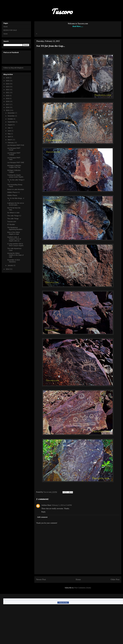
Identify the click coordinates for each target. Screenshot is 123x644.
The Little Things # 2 (14, 216)
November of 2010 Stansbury (14, 261)
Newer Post (41, 579)
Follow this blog (63, 603)
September (12, 122)
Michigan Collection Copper (14, 171)
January (11, 265)
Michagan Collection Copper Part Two (14, 166)
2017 (8, 104)
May (9, 134)
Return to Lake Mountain (16, 189)
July (9, 128)
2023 (8, 87)
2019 (8, 99)
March (10, 140)
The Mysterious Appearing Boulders (15, 228)
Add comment (42, 517)
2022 (8, 90)
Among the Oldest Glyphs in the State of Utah (15, 255)
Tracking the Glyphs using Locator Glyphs (15, 176)
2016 (8, 107)
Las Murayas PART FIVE (16, 145)
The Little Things (13, 219)
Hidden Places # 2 (13, 192)
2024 (8, 84)
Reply (43, 512)
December (11, 113)
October (11, 119)
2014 (8, 269)
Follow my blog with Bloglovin (13, 68)
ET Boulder (11, 224)
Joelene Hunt (46, 505)
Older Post (115, 579)
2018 (8, 101)
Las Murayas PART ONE (16, 162)
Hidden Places (12, 195)
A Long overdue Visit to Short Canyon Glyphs (15, 245)
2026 (8, 78)
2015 (8, 110)
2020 (8, 96)
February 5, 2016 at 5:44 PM (62, 505)
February (11, 143)
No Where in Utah (13, 213)
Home (78, 579)
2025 (8, 81)
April (9, 137)
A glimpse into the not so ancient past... (16, 204)
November (11, 116)
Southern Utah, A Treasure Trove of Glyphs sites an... (14, 239)
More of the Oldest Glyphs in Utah (14, 233)
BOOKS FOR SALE (10, 30)
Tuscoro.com (12, 222)
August (10, 125)
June (9, 131)
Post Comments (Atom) (83, 588)
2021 (8, 93)
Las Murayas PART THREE (14, 154)
